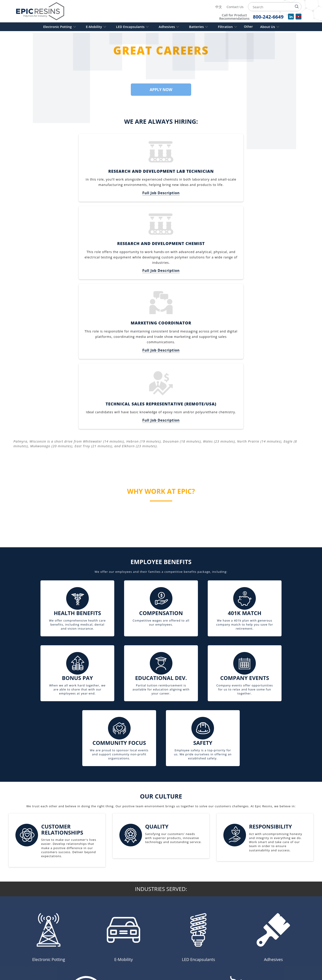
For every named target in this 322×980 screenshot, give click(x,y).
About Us (277, 27)
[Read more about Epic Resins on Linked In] (36, 956)
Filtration (231, 27)
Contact (142, 957)
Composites (145, 919)
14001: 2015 (226, 944)
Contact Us (235, 7)
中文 (219, 7)
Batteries (199, 27)
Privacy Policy (148, 936)
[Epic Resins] (44, 11)
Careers (142, 950)
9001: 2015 (226, 949)
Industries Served (144, 927)
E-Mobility (88, 27)
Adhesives (167, 27)
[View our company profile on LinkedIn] (291, 18)
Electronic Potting (48, 27)
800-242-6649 (32, 941)
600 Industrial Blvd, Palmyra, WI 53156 (49, 947)
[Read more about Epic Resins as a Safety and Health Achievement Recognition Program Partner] (293, 941)
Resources (144, 943)
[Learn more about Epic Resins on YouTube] (45, 956)
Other (256, 27)
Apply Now (161, 89)
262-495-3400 (66, 941)
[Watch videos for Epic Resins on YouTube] (299, 18)
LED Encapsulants (127, 27)
